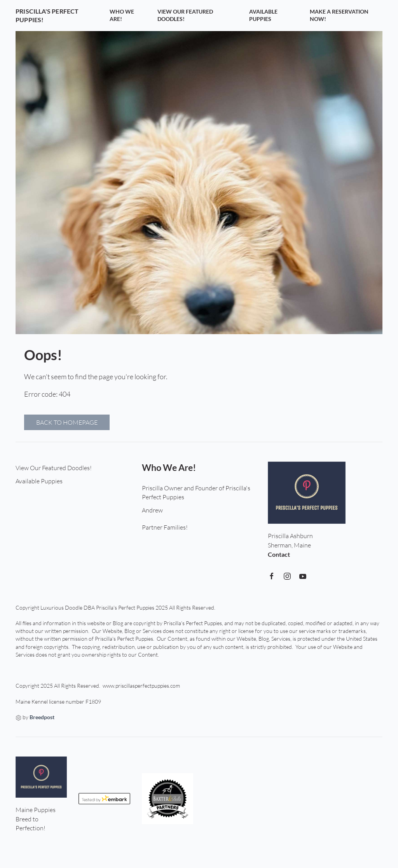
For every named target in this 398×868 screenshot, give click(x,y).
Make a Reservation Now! (339, 15)
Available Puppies (263, 15)
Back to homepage (67, 422)
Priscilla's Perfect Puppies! (47, 15)
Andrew (152, 510)
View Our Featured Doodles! (185, 15)
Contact (279, 554)
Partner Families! (165, 527)
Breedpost (42, 717)
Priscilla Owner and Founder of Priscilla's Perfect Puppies (196, 493)
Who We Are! (122, 15)
